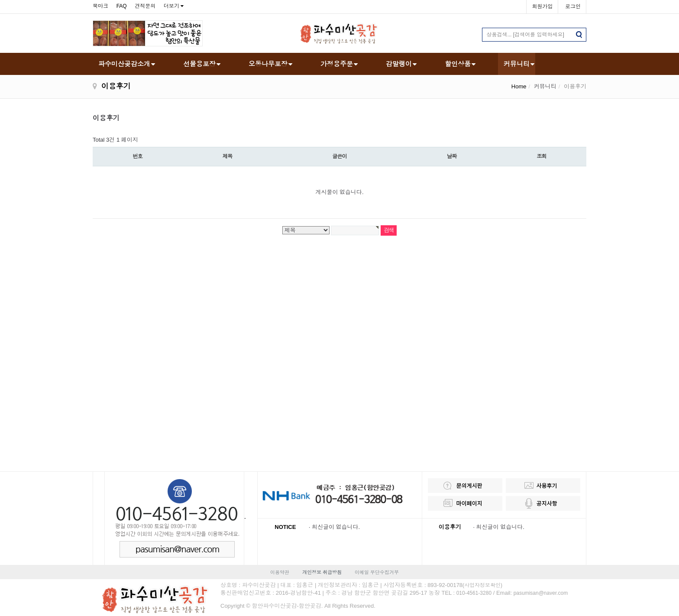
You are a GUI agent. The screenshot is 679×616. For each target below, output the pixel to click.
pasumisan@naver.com (541, 593)
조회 (541, 156)
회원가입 (542, 6)
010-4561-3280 (474, 593)
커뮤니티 (517, 64)
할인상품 (458, 64)
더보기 (171, 6)
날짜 (452, 156)
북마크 (100, 6)
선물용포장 (199, 64)
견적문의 (145, 6)
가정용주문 (337, 64)
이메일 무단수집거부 (377, 572)
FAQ (122, 6)
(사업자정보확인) (482, 585)
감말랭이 (399, 64)
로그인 (573, 6)
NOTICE (285, 527)
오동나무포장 (268, 64)
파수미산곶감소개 (124, 64)
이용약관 (280, 572)
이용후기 (450, 527)
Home (519, 86)
